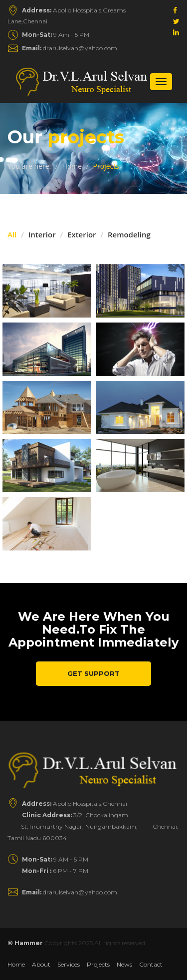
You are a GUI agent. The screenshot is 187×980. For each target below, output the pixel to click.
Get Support (93, 673)
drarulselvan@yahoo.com (70, 48)
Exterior (82, 234)
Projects (98, 964)
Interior (42, 234)
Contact (151, 964)
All (12, 234)
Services (69, 964)
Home (72, 166)
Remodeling (129, 234)
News (124, 964)
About (41, 964)
